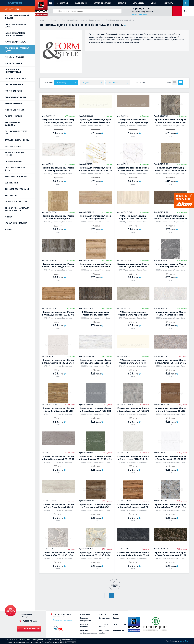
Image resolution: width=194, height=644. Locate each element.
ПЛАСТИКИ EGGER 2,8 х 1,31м (15, 169)
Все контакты (11, 610)
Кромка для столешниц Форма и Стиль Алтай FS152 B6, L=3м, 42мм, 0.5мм (96, 554)
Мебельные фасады (14, 57)
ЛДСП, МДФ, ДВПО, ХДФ (16, 78)
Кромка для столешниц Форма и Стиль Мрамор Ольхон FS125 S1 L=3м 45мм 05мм (133, 169)
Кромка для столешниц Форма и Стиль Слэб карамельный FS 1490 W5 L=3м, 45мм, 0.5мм (133, 506)
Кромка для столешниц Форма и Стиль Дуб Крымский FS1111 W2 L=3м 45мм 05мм (58, 410)
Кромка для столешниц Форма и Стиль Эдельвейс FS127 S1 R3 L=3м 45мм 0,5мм (171, 458)
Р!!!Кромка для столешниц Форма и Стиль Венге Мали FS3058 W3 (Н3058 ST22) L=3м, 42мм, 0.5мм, (96, 313)
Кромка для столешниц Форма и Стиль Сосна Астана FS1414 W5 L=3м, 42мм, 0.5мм (58, 506)
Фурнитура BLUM (13, 9)
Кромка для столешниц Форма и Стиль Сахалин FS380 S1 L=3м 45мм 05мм (58, 362)
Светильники (11, 183)
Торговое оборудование (17, 189)
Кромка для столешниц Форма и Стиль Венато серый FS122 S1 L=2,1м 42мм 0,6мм (58, 458)
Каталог (54, 20)
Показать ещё (114, 586)
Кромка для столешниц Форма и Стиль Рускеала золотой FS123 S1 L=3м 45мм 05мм (96, 169)
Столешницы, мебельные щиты (17, 49)
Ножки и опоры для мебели (15, 154)
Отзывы (116, 618)
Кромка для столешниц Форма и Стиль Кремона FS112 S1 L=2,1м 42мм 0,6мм (58, 169)
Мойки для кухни (13, 63)
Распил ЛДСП (81, 3)
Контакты (169, 3)
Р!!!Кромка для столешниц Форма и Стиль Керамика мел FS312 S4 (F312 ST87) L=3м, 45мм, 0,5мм (133, 313)
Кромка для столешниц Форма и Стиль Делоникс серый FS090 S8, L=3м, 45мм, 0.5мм (171, 121)
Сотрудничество (120, 624)
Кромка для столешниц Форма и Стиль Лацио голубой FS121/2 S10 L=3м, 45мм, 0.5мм (133, 410)
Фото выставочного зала (62, 620)
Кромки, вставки (95, 20)
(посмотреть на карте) (139, 14)
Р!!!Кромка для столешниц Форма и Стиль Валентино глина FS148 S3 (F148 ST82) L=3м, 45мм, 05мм (171, 217)
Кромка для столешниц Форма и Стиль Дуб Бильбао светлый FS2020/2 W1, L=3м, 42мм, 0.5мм (96, 265)
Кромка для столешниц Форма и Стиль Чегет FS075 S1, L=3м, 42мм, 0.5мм (170, 362)
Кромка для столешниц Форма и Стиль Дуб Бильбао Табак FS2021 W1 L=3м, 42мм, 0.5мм (133, 265)
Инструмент (11, 195)
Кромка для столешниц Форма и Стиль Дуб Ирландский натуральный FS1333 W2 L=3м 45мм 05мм (58, 217)
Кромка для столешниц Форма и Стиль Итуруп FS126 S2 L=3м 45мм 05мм (133, 458)
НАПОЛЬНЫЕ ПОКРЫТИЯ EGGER (16, 26)
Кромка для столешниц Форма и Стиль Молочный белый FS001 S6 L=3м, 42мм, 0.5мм (96, 121)
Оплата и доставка (102, 3)
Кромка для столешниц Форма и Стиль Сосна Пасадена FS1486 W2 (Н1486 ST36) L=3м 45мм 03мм (58, 265)
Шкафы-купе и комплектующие (13, 71)
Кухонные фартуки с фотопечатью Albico (15, 34)
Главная (42, 20)
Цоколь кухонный (14, 85)
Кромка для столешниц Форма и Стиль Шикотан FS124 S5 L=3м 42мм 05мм (96, 458)
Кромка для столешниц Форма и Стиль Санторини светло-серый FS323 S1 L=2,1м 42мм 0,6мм (170, 313)
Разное (8, 229)
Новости (122, 3)
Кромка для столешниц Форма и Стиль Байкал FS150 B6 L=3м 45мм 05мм (170, 506)
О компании (63, 3)
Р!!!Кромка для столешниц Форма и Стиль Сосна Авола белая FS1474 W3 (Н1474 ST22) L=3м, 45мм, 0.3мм (133, 217)
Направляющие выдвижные (12, 124)
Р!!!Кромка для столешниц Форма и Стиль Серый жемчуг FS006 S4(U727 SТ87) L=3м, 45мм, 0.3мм (133, 121)
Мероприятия (119, 630)
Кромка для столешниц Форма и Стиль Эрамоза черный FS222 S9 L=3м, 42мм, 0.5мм (171, 554)
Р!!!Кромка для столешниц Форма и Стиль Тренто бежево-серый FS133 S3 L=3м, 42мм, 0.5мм (171, 169)
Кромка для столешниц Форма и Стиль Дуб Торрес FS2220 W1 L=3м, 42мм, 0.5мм (58, 313)
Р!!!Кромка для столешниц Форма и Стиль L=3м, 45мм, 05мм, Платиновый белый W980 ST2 (133, 362)
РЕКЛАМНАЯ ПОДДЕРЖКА (16, 176)
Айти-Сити (185, 641)
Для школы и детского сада (16, 132)
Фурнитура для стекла (16, 202)
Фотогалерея (138, 3)
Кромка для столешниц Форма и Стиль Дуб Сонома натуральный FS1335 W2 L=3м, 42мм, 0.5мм (96, 217)
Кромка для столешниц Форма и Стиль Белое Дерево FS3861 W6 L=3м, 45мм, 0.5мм (96, 362)
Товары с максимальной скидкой (17, 17)
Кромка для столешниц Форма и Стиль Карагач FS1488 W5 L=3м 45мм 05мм (96, 506)
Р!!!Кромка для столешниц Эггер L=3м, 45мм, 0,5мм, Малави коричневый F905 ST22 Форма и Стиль (58, 121)
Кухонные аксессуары (16, 42)
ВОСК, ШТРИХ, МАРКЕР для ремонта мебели (17, 209)
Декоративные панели (16, 97)
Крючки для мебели (14, 110)
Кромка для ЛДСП (13, 91)
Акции (154, 3)
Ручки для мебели (14, 104)
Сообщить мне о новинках (29, 629)
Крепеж (8, 217)
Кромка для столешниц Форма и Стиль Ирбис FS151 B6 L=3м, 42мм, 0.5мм (58, 554)
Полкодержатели (13, 116)
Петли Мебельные (13, 161)
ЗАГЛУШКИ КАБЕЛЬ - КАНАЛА (17, 140)
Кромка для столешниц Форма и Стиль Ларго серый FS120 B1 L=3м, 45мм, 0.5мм (96, 410)
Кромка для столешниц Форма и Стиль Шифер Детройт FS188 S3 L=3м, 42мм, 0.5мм (133, 554)
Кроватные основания (16, 223)
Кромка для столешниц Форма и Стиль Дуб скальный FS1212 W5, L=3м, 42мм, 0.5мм (170, 410)
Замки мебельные (13, 146)
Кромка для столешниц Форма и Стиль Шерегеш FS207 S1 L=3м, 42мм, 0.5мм (170, 265)
